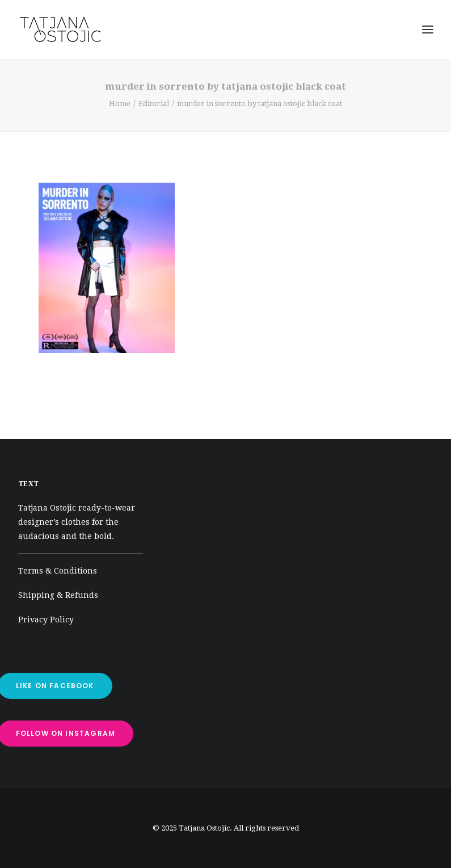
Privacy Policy (46, 620)
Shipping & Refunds (58, 595)
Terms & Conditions (58, 571)
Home (120, 104)
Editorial (154, 104)
